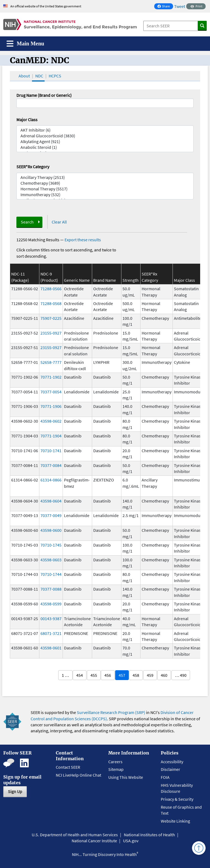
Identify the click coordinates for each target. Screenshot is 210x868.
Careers (115, 762)
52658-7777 (51, 362)
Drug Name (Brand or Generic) (44, 95)
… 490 (181, 675)
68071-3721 (51, 633)
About (24, 76)
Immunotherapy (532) (105, 195)
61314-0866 (51, 480)
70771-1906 (51, 406)
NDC (39, 76)
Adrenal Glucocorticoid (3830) (105, 136)
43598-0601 (51, 648)
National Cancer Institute (94, 841)
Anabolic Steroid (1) (105, 147)
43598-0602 (51, 421)
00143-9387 (51, 619)
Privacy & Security (177, 799)
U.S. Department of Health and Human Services (75, 835)
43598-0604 (51, 501)
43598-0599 (51, 604)
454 (80, 675)
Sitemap (116, 769)
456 (108, 675)
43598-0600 (51, 530)
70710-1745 (51, 545)
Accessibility (172, 762)
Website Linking (175, 821)
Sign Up (15, 791)
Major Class (27, 120)
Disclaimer (170, 769)
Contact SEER (68, 767)
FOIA (165, 777)
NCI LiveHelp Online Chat (78, 775)
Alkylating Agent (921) (105, 142)
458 (136, 675)
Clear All (59, 222)
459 (150, 675)
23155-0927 (51, 333)
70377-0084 (51, 465)
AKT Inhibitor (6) (105, 130)
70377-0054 (51, 392)
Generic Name (77, 280)
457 (122, 675)
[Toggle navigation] (25, 44)
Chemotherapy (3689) (105, 183)
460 (164, 675)
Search (27, 222)
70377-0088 (51, 589)
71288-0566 (51, 289)
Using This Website (126, 777)
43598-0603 (51, 560)
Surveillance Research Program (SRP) (111, 712)
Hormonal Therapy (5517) (105, 189)
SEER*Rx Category (33, 167)
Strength (131, 280)
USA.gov (131, 841)
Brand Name (105, 280)
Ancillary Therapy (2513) (105, 177)
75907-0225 (51, 318)
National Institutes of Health (149, 835)
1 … (65, 675)
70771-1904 (51, 436)
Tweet (180, 6)
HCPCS (55, 76)
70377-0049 (51, 515)
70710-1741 (51, 451)
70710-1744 (51, 574)
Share (165, 7)
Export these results (83, 240)
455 (94, 675)
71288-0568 (51, 303)
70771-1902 (51, 377)
